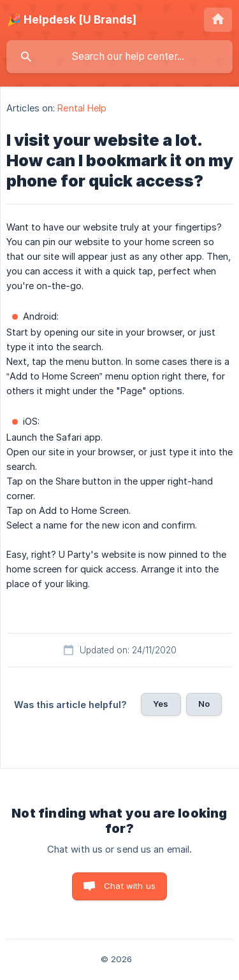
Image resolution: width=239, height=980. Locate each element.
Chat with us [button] (130, 886)
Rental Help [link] (82, 108)
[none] (72, 20)
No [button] (204, 704)
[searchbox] (119, 57)
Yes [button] (161, 704)
